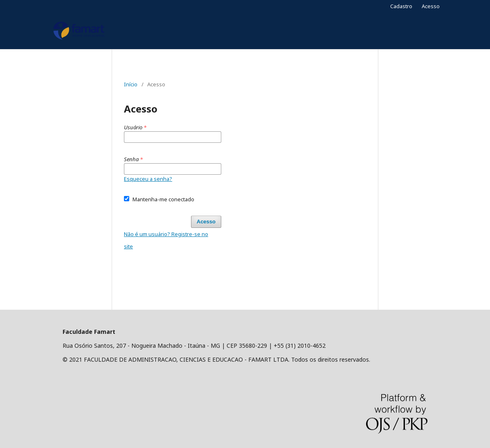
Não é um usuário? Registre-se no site (166, 240)
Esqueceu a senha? (148, 179)
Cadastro (401, 6)
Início (131, 84)
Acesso (431, 6)
